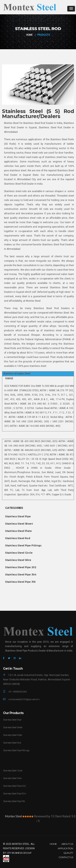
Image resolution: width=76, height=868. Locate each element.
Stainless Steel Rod (18, 538)
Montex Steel (13, 816)
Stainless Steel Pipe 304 (21, 575)
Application (65, 848)
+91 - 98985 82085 (17, 692)
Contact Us (66, 857)
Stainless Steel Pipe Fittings (23, 545)
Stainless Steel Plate (18, 531)
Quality (68, 853)
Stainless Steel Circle (19, 553)
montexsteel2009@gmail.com (24, 699)
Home (29, 35)
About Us (67, 844)
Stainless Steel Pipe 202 (21, 567)
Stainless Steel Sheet (19, 524)
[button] (71, 9)
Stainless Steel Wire (18, 560)
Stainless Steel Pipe (18, 516)
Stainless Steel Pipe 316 (20, 582)
